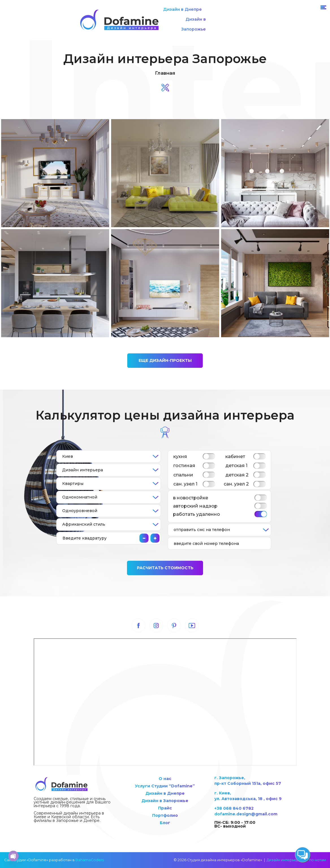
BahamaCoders (90, 860)
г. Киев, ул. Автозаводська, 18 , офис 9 (248, 796)
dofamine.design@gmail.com (246, 814)
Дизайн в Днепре (183, 9)
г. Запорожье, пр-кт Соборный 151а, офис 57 (248, 781)
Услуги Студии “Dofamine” (165, 786)
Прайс (165, 808)
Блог (165, 823)
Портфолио (165, 815)
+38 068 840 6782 (234, 808)
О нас (165, 779)
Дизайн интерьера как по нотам (296, 860)
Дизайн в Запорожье (194, 24)
